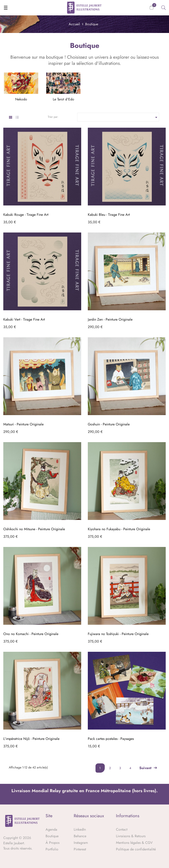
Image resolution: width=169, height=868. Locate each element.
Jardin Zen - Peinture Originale (110, 319)
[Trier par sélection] (118, 117)
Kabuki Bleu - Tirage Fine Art (109, 215)
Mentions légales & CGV (134, 843)
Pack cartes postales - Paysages (111, 739)
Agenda (51, 829)
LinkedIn (80, 829)
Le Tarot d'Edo (63, 99)
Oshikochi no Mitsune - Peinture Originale (34, 529)
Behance (80, 836)
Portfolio (52, 849)
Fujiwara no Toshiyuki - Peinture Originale (118, 634)
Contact (122, 829)
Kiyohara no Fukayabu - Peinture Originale (119, 529)
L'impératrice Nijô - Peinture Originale (31, 739)
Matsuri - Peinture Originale (23, 424)
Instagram (81, 843)
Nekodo (21, 99)
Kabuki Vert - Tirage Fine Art (24, 319)
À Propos (52, 843)
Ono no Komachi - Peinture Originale (31, 634)
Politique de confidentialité (136, 849)
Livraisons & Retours (131, 836)
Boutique (52, 836)
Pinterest (80, 849)
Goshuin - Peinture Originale (109, 424)
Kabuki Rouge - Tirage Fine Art (26, 215)
